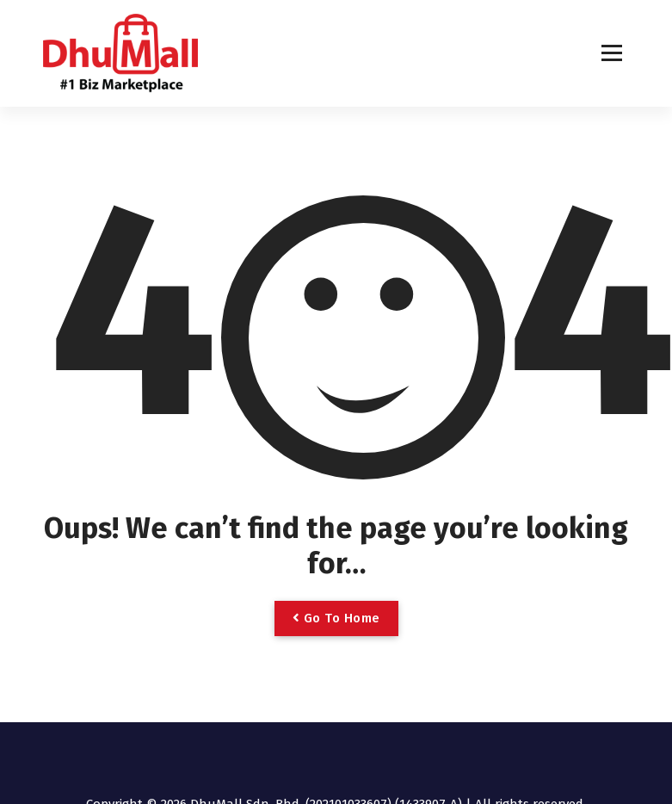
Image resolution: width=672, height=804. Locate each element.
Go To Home (336, 618)
